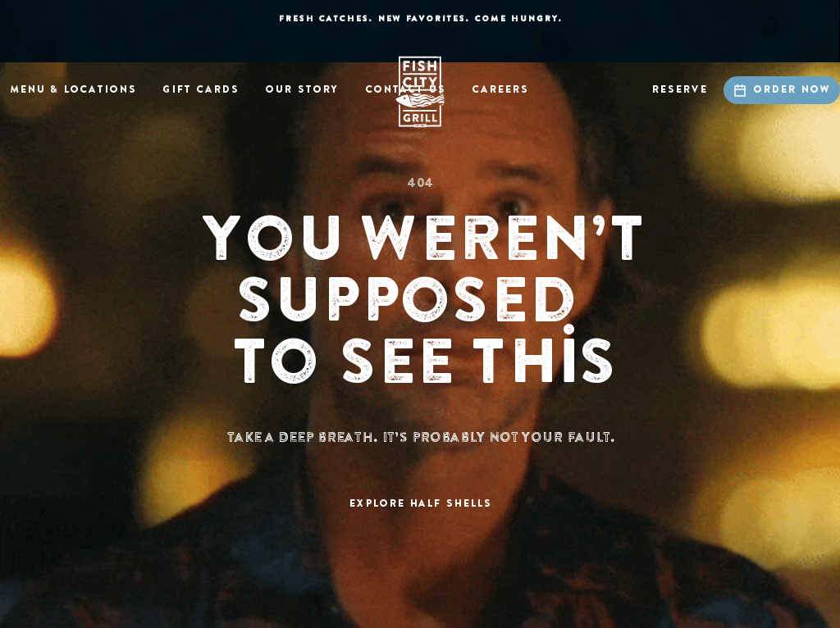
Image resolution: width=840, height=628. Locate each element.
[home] (420, 92)
